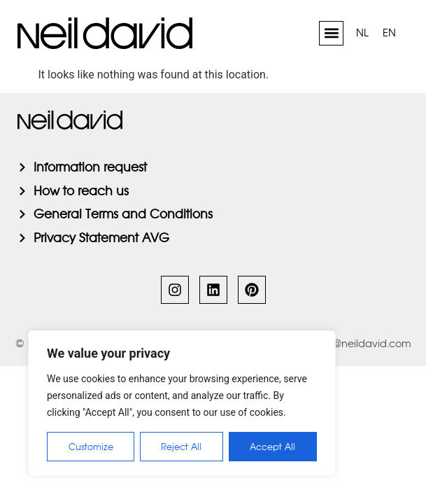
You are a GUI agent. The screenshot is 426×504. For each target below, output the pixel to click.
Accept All (273, 447)
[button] (331, 33)
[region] (182, 403)
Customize (91, 447)
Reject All (182, 447)
